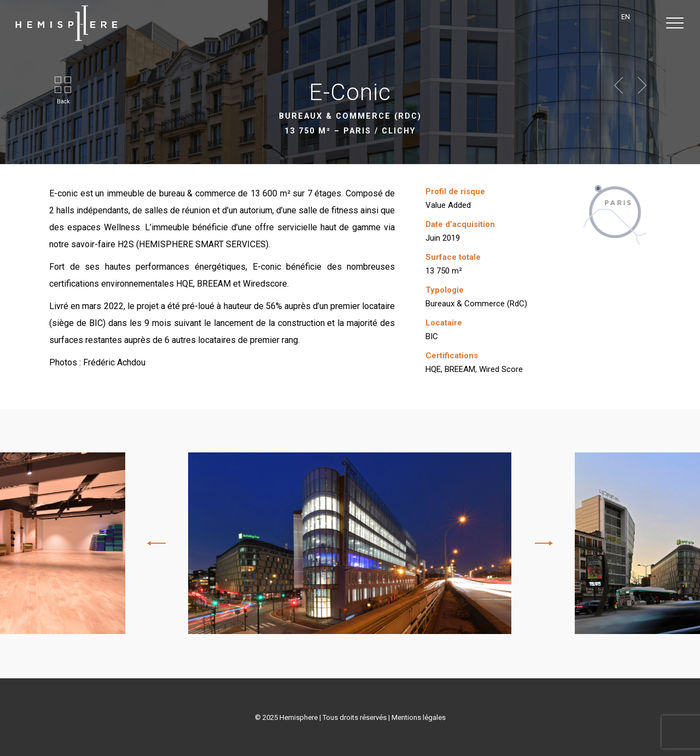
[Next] (542, 543)
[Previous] (158, 543)
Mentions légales (419, 717)
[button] (675, 23)
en (626, 17)
